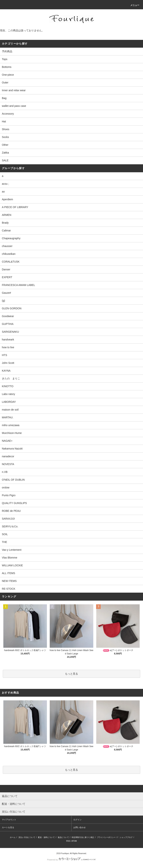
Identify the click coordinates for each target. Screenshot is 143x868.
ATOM (74, 841)
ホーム (13, 837)
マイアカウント (9, 820)
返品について (63, 837)
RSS (68, 841)
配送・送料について (46, 837)
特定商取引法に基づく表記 (83, 837)
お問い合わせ (80, 827)
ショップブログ (126, 837)
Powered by (71, 860)
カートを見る (8, 827)
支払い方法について (27, 837)
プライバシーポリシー (106, 837)
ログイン (77, 820)
